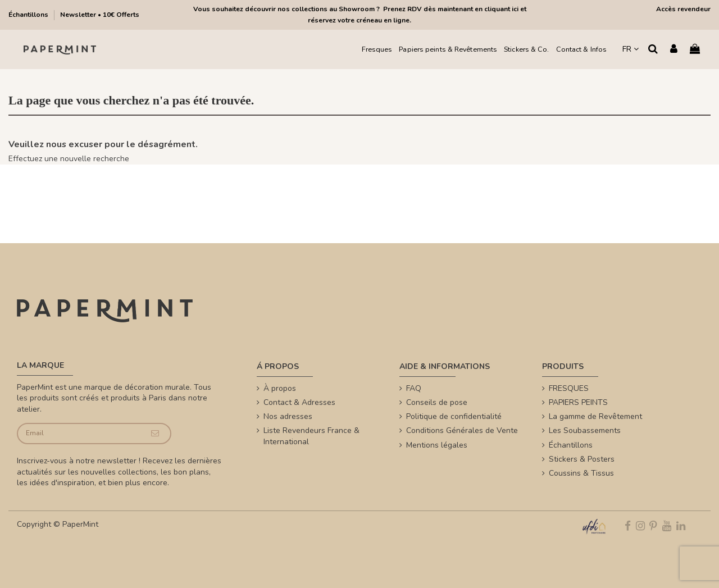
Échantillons (29, 15)
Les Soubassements (585, 430)
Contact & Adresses (299, 402)
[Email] (79, 434)
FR (631, 49)
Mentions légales (437, 445)
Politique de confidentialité (454, 416)
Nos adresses (288, 416)
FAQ (414, 388)
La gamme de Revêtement (595, 416)
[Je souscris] (155, 434)
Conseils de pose (437, 402)
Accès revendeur (683, 9)
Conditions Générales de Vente (462, 430)
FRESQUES (569, 388)
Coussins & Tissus (581, 473)
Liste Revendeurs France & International (311, 436)
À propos (280, 388)
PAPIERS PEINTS (578, 402)
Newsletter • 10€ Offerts (100, 15)
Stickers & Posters (582, 459)
